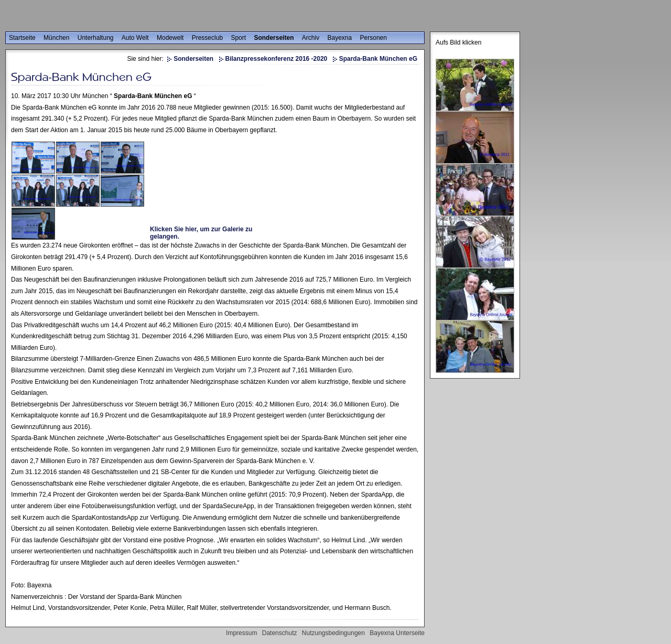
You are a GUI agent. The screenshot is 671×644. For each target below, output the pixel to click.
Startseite (22, 38)
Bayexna (340, 38)
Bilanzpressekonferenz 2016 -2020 (277, 59)
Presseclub (207, 38)
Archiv (311, 38)
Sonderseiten (274, 38)
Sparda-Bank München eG (378, 59)
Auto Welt (135, 38)
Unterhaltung (96, 38)
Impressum (241, 633)
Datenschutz (280, 633)
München (56, 38)
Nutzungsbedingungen (333, 633)
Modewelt (170, 38)
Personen (374, 38)
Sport (238, 38)
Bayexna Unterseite (397, 633)
